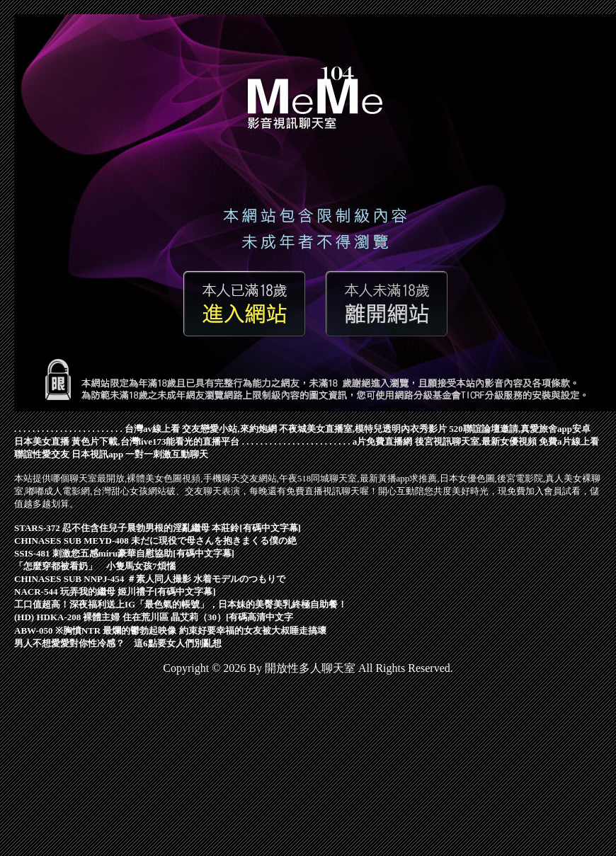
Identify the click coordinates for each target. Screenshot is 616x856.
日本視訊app (97, 454)
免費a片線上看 (569, 441)
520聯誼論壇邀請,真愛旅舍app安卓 (520, 429)
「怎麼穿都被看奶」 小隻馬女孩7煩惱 (95, 566)
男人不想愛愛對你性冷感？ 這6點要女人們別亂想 (118, 643)
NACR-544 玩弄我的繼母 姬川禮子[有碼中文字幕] (115, 592)
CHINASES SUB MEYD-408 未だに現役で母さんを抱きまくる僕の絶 (155, 541)
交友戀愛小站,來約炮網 (229, 429)
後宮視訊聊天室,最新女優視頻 (476, 441)
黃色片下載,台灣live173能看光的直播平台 (155, 441)
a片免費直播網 (383, 441)
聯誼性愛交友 (42, 454)
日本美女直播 (42, 441)
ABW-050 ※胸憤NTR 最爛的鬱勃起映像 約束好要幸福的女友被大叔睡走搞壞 (170, 630)
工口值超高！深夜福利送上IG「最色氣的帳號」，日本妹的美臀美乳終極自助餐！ (181, 604)
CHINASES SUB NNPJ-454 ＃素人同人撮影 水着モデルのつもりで (150, 579)
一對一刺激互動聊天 (167, 454)
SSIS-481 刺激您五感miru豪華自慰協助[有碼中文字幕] (124, 553)
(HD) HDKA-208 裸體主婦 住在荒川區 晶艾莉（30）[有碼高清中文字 (154, 617)
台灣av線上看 (152, 429)
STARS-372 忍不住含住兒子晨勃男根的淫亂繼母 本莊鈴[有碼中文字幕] (158, 528)
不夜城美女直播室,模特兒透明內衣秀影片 (363, 429)
